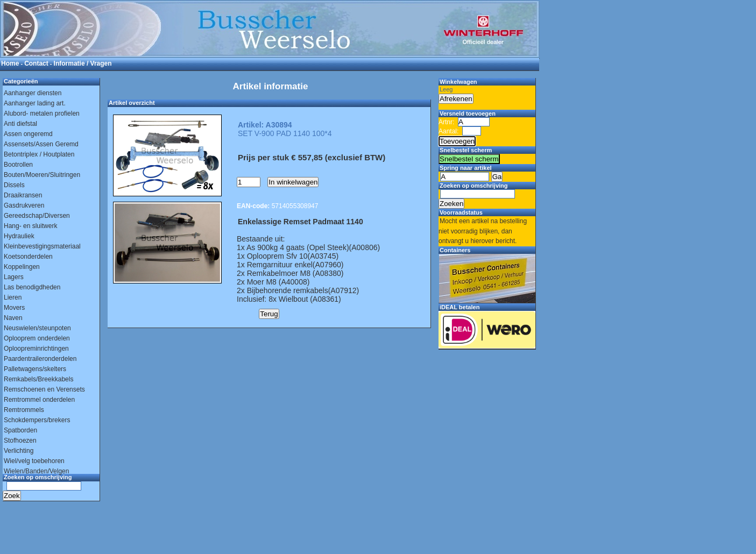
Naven (13, 318)
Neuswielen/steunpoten (37, 328)
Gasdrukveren (24, 205)
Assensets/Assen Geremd (41, 144)
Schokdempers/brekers (37, 420)
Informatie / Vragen (83, 63)
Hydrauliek (19, 236)
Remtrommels (24, 410)
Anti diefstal (20, 124)
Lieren (13, 297)
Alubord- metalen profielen (42, 113)
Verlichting (19, 451)
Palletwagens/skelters (35, 369)
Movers (14, 308)
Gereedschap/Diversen (37, 216)
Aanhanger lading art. (35, 103)
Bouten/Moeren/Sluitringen (42, 175)
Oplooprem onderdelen (37, 338)
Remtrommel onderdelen (39, 400)
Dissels (14, 185)
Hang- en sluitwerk (30, 226)
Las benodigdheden (32, 287)
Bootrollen (18, 165)
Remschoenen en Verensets (44, 389)
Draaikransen (23, 195)
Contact (36, 63)
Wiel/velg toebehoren (34, 461)
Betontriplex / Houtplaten (39, 154)
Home (10, 63)
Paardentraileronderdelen (40, 359)
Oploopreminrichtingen (36, 349)
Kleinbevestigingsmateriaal (42, 246)
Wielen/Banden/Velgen (36, 471)
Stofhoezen (20, 441)
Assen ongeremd (28, 134)
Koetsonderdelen (28, 257)
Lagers (14, 277)
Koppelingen (22, 267)
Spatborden (20, 430)
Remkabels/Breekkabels (38, 379)
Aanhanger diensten (33, 93)
